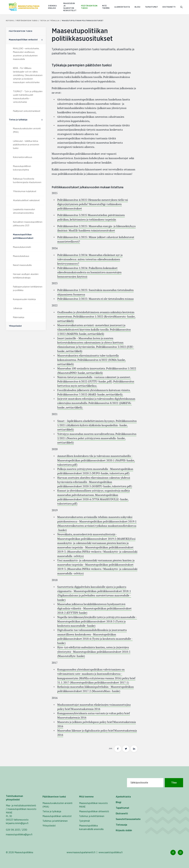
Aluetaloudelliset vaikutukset (26, 201)
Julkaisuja (18, 308)
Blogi (137, 7)
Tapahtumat (151, 7)
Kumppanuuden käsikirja (24, 299)
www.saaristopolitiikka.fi (111, 852)
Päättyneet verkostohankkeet (27, 111)
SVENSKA (52, 6)
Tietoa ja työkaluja (51, 21)
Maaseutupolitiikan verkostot (57, 816)
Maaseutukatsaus (21, 256)
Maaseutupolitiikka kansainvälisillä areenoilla (91, 827)
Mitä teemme (106, 7)
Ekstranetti (169, 7)
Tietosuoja (121, 825)
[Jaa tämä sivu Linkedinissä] (134, 749)
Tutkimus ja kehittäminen (55, 821)
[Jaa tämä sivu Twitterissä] (126, 749)
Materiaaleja (19, 317)
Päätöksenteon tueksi (89, 7)
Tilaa (174, 783)
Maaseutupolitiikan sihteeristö (94, 812)
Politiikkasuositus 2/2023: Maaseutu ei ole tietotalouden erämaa (95, 299)
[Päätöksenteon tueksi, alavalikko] (42, 40)
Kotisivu (11, 21)
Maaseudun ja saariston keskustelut (70, 7)
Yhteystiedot (49, 826)
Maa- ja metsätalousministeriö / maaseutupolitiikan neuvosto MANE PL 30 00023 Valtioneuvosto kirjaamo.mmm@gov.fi (21, 814)
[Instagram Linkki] (180, 852)
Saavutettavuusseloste (128, 819)
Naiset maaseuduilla (22, 265)
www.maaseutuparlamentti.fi (81, 852)
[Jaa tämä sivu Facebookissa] (118, 749)
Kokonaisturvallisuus (23, 157)
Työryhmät (85, 821)
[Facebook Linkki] (173, 852)
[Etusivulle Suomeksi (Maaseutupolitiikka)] (24, 7)
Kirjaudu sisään (124, 830)
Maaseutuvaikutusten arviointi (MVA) (57, 805)
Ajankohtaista (122, 7)
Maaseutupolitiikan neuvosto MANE (93, 805)
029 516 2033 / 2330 (17, 830)
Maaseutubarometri (22, 247)
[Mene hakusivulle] (182, 7)
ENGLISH (52, 8)
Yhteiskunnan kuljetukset (25, 191)
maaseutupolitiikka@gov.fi (19, 835)
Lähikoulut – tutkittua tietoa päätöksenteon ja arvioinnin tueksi (26, 145)
